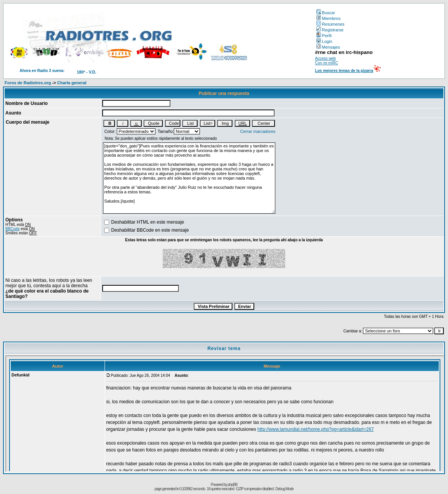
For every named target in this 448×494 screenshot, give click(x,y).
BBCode (12, 229)
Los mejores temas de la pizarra (344, 71)
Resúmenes (330, 24)
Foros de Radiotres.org (28, 83)
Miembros (328, 18)
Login (324, 41)
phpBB (233, 485)
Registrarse (330, 30)
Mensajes (328, 47)
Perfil (324, 36)
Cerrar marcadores (258, 131)
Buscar (326, 13)
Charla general (72, 83)
